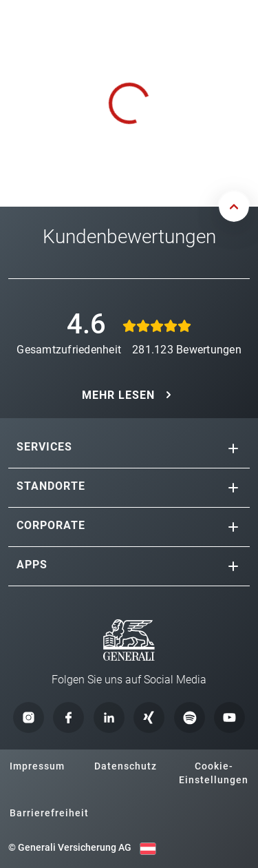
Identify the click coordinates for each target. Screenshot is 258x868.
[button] (233, 448)
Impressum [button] (37, 766)
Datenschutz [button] (126, 766)
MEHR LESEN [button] (118, 395)
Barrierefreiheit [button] (49, 813)
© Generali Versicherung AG (70, 847)
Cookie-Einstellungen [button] (214, 773)
